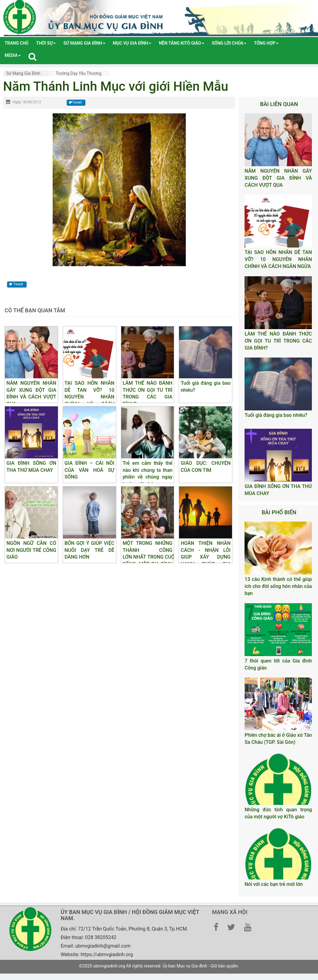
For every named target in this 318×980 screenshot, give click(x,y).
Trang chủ (17, 43)
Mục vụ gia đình (132, 43)
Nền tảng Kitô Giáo (181, 43)
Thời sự (46, 43)
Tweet (75, 102)
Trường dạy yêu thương (79, 73)
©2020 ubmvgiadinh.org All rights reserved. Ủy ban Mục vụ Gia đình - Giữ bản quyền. (159, 966)
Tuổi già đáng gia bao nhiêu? (276, 415)
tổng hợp (266, 43)
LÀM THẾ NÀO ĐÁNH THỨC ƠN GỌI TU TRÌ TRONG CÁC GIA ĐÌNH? (278, 341)
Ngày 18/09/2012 (27, 102)
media (13, 55)
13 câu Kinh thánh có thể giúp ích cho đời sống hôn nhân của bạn (278, 586)
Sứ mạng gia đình (84, 43)
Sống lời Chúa (229, 43)
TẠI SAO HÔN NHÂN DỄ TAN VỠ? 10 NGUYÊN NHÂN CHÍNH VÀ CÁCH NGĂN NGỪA (278, 259)
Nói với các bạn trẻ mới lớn (274, 884)
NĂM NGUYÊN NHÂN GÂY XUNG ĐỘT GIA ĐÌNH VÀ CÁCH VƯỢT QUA (278, 178)
